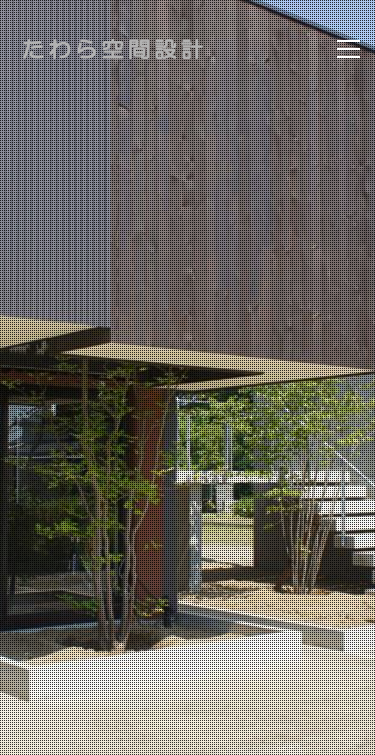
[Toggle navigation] (348, 49)
